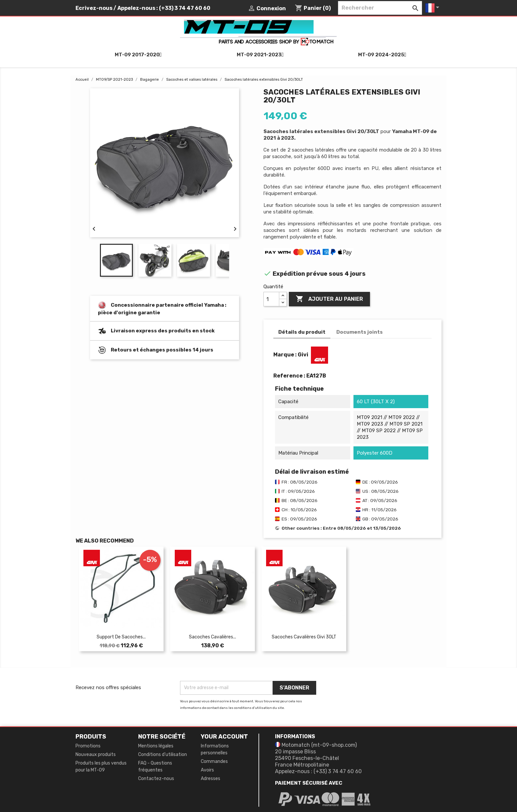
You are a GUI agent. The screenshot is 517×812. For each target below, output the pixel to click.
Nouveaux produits (96, 755)
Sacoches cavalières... (213, 637)
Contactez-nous (156, 779)
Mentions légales (156, 746)
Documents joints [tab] (360, 332)
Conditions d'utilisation (163, 755)
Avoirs (207, 770)
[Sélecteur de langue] (433, 8)
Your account (224, 737)
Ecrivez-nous (94, 8)
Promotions (88, 746)
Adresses (211, 779)
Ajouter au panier (329, 299)
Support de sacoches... (121, 637)
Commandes (214, 761)
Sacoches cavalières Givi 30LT (304, 637)
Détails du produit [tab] (302, 332)
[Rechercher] (380, 8)
